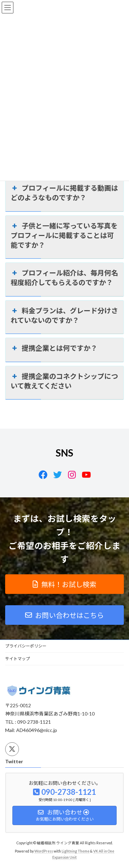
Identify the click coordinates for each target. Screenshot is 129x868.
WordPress (44, 851)
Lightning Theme (76, 851)
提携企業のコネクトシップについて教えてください (64, 381)
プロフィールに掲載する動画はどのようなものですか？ (64, 192)
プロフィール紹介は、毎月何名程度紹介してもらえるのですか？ (64, 277)
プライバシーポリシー (26, 646)
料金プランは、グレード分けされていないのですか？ (64, 315)
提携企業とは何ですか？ (54, 348)
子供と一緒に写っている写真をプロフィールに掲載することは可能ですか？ (64, 235)
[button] (64, 584)
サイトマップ (18, 659)
